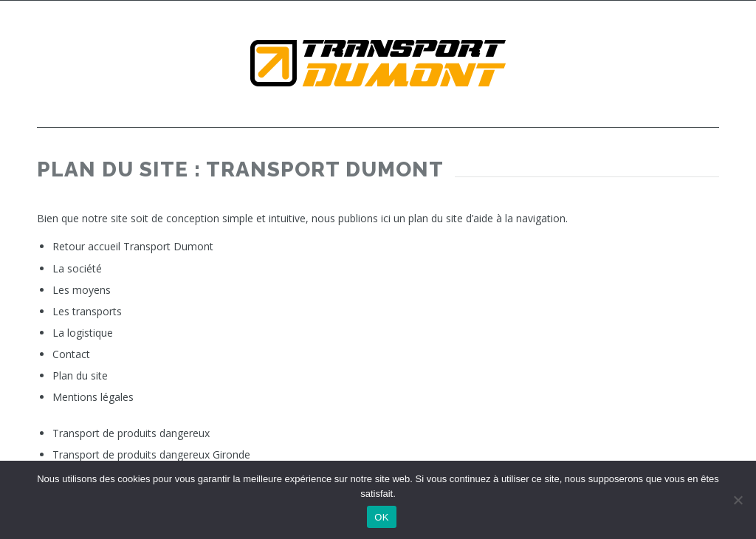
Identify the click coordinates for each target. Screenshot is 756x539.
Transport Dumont (168, 246)
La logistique (83, 333)
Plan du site (80, 375)
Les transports (87, 311)
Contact (71, 354)
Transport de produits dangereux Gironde (151, 454)
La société (77, 268)
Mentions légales (93, 397)
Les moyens (82, 290)
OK (381, 517)
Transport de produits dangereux (131, 433)
